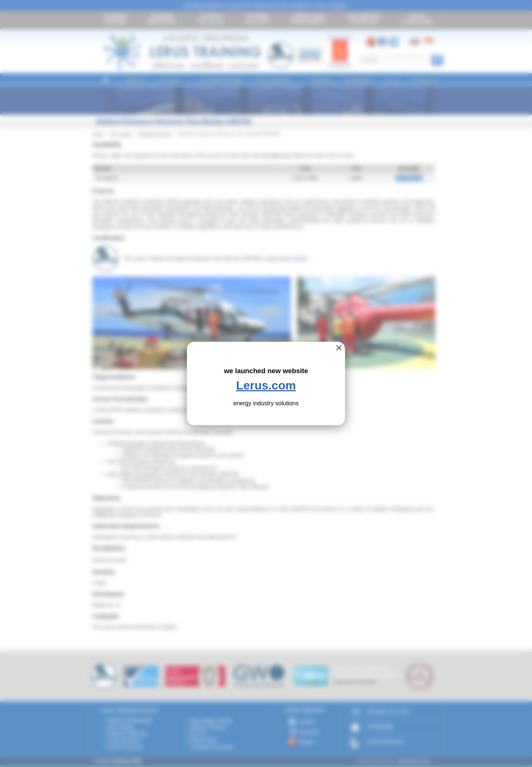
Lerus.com (266, 385)
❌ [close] (339, 348)
